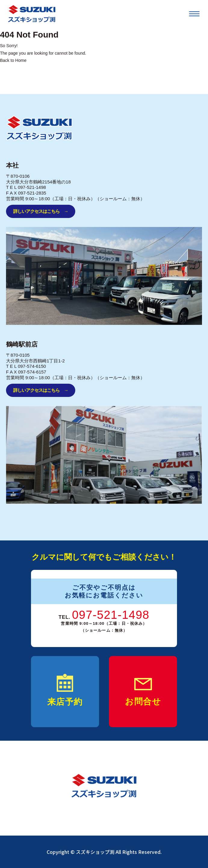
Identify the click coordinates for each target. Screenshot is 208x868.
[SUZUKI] (32, 14)
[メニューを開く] (194, 14)
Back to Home (13, 60)
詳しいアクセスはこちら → (41, 211)
